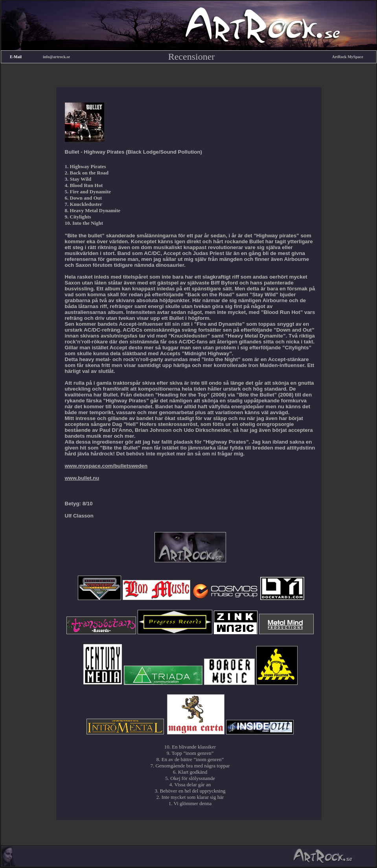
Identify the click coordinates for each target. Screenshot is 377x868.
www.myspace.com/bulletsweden (106, 466)
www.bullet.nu (82, 478)
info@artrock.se (56, 57)
